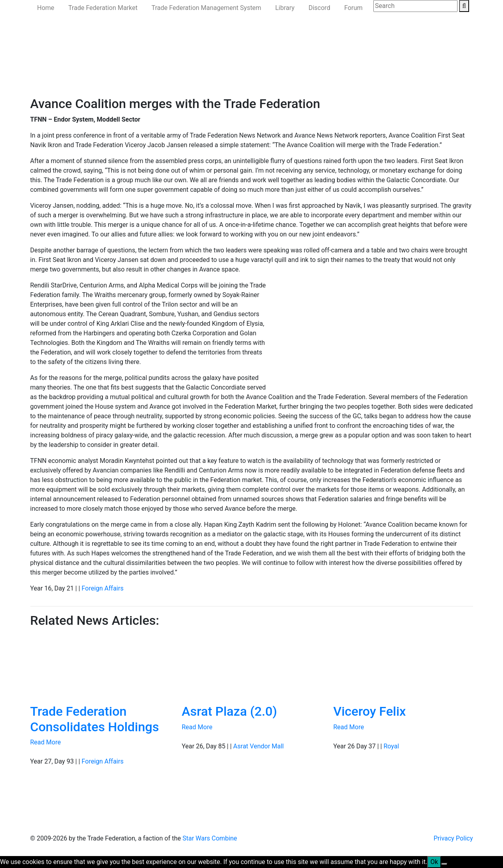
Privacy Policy (453, 838)
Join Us (315, 78)
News (65, 78)
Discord (319, 8)
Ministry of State (274, 78)
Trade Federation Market (103, 8)
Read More (46, 742)
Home (46, 8)
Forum (353, 8)
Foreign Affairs (103, 588)
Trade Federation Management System (206, 8)
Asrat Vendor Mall (259, 746)
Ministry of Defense (148, 78)
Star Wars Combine (210, 838)
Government (97, 78)
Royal (391, 746)
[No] (444, 864)
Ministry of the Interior (213, 78)
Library (285, 8)
